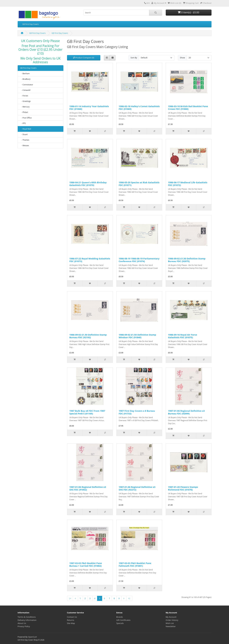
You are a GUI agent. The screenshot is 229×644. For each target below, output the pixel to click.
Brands (120, 617)
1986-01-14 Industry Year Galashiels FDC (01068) (89, 108)
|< (70, 598)
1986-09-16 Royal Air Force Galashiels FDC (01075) (183, 336)
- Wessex (25, 145)
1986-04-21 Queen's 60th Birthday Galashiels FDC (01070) (88, 184)
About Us (22, 623)
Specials (120, 623)
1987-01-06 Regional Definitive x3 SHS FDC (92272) (137, 488)
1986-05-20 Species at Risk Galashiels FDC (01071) (139, 184)
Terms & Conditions (27, 617)
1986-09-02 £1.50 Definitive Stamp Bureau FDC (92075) (187, 260)
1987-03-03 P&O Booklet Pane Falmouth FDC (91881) (135, 564)
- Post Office (26, 118)
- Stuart (24, 134)
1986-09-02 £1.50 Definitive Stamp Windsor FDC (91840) (137, 336)
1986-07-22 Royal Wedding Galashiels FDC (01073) (90, 260)
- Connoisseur (27, 85)
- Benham (25, 74)
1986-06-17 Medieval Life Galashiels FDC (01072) (188, 184)
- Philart (24, 112)
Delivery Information (27, 620)
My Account (171, 617)
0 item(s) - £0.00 (188, 12)
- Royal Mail (26, 129)
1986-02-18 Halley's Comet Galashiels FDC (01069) (139, 108)
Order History (172, 620)
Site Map (71, 623)
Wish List (170, 623)
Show (182, 58)
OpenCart (32, 637)
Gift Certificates (123, 620)
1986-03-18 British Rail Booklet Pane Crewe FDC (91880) (188, 108)
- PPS (23, 123)
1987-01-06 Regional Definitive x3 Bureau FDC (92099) (186, 412)
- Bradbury (25, 79)
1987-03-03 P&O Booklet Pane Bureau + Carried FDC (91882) (86, 564)
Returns (71, 620)
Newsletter (171, 626)
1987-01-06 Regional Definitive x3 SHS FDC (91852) (88, 488)
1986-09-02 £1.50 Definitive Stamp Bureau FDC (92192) (88, 336)
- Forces (24, 96)
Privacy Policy (24, 626)
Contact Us (72, 617)
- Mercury (25, 107)
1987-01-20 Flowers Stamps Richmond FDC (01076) (183, 488)
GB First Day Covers (31, 24)
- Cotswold (25, 90)
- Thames (25, 140)
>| (129, 598)
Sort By (134, 58)
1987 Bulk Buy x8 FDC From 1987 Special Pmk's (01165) (87, 412)
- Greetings (25, 101)
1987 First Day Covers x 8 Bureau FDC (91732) (137, 412)
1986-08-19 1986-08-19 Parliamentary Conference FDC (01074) (139, 260)
